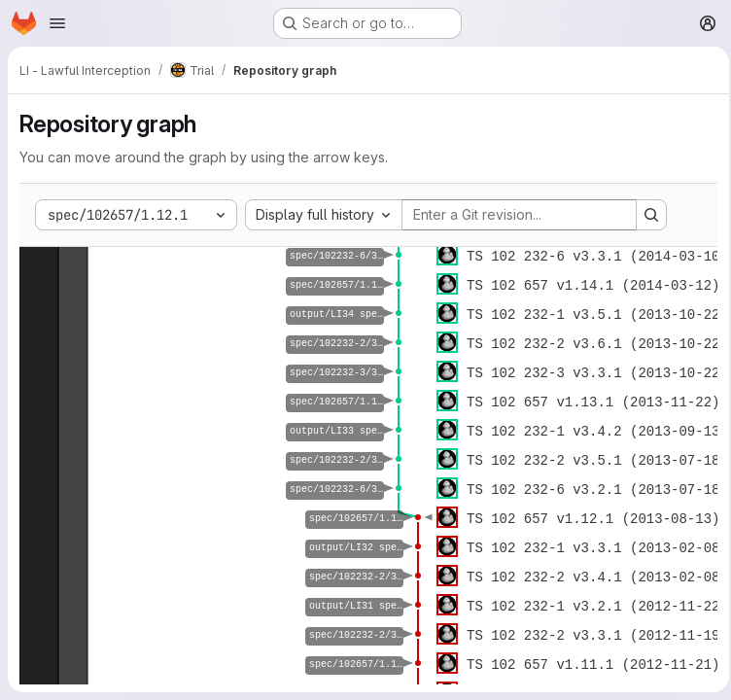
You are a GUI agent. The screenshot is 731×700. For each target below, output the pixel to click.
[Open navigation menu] (57, 23)
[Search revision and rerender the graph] (651, 215)
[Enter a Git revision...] (519, 215)
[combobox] (324, 215)
